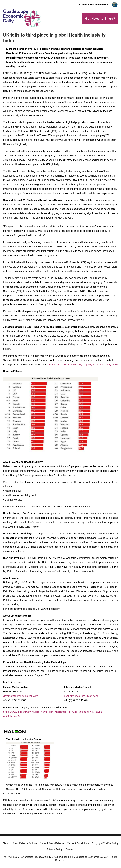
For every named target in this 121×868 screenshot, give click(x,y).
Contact (70, 849)
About (6, 843)
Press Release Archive (25, 843)
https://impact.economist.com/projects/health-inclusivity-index (83, 365)
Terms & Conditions (78, 843)
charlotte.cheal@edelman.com (81, 696)
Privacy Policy (55, 849)
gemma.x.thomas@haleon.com (21, 696)
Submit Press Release (52, 843)
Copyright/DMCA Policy (105, 843)
